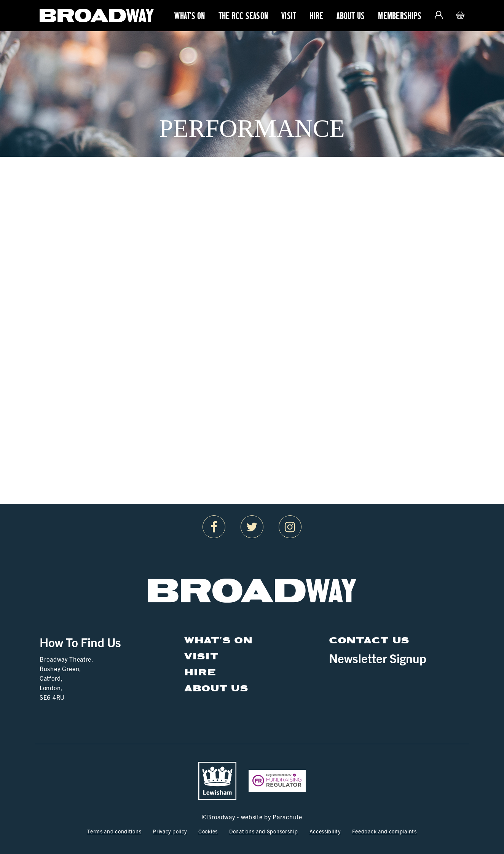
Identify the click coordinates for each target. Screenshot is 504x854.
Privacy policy (170, 831)
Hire (316, 16)
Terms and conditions (114, 831)
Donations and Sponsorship (264, 831)
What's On (190, 16)
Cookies (208, 831)
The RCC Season (243, 16)
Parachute (287, 817)
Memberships (400, 16)
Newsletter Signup (378, 658)
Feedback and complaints (384, 831)
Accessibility (325, 831)
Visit (289, 16)
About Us (351, 16)
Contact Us (369, 640)
